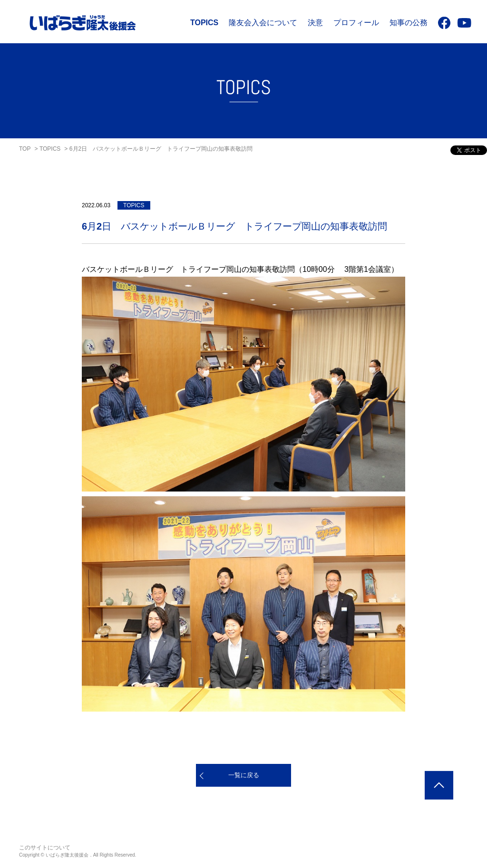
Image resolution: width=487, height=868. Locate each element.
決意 (315, 23)
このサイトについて (45, 848)
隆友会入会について (263, 23)
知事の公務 (409, 23)
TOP (25, 149)
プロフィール (356, 23)
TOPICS (204, 23)
